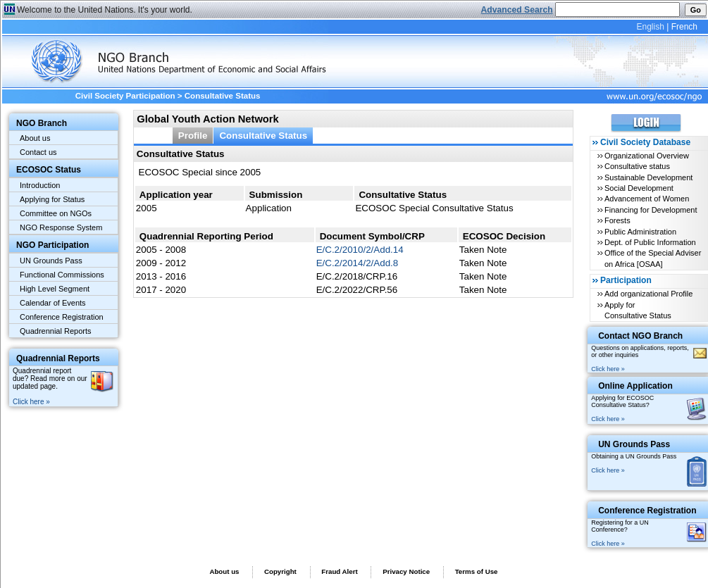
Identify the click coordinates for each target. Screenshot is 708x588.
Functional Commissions (62, 275)
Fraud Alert (339, 571)
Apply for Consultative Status (638, 310)
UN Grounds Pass (51, 261)
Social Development (639, 188)
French (684, 27)
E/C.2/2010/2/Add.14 (360, 250)
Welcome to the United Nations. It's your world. (105, 10)
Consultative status (637, 166)
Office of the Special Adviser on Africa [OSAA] (653, 258)
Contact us (38, 152)
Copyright (280, 571)
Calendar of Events (53, 303)
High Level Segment (55, 289)
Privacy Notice (406, 571)
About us (35, 138)
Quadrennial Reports (56, 331)
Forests (617, 220)
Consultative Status (263, 136)
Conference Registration (62, 317)
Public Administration (640, 232)
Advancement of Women (647, 199)
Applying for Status (52, 199)
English (650, 27)
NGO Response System (61, 227)
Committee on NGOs (56, 213)
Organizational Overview (647, 156)
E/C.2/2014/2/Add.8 (358, 263)
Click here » (31, 402)
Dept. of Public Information (650, 242)
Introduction (40, 185)
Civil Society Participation (125, 96)
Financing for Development (651, 210)
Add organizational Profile (648, 294)
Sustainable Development (648, 177)
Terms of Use (477, 571)
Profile (193, 136)
